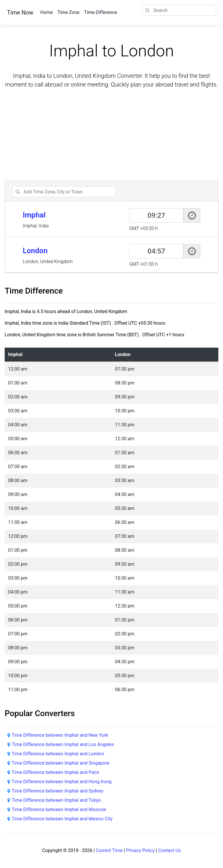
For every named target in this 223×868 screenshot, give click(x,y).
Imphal (34, 215)
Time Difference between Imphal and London (58, 754)
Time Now (20, 12)
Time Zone (69, 12)
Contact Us (169, 850)
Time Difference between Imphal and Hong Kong (62, 782)
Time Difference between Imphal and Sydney (57, 791)
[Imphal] (156, 215)
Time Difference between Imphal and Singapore (61, 763)
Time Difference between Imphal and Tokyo (56, 800)
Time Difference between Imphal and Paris (55, 772)
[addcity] (64, 192)
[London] (156, 251)
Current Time (109, 850)
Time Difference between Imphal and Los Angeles (63, 744)
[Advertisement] (111, 135)
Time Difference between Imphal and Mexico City (62, 819)
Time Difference (100, 12)
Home (47, 12)
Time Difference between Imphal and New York (60, 735)
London (35, 251)
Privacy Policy (140, 850)
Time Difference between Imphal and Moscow (59, 809)
